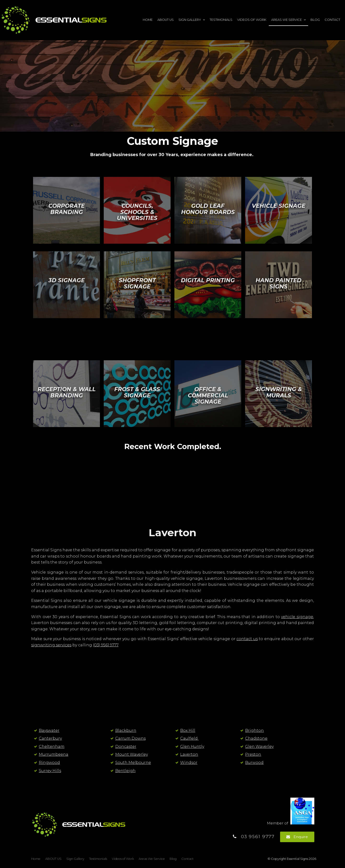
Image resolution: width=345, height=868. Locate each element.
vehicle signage (297, 617)
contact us (247, 639)
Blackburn (126, 730)
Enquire (301, 837)
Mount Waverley (132, 754)
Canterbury (50, 738)
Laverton (189, 754)
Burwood (254, 763)
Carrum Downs (130, 738)
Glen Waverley (259, 747)
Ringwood (49, 763)
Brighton (254, 730)
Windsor (189, 763)
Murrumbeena (54, 754)
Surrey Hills (50, 771)
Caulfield (189, 738)
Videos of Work (252, 20)
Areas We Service (287, 20)
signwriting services (51, 645)
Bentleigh (125, 771)
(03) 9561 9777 (106, 645)
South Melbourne (133, 763)
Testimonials (221, 20)
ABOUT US (166, 20)
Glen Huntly (192, 747)
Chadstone (256, 738)
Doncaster (126, 747)
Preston (253, 754)
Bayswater (49, 730)
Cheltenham (52, 747)
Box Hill (188, 730)
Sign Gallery (190, 20)
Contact (332, 20)
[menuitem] (36, 859)
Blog (315, 20)
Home (148, 20)
